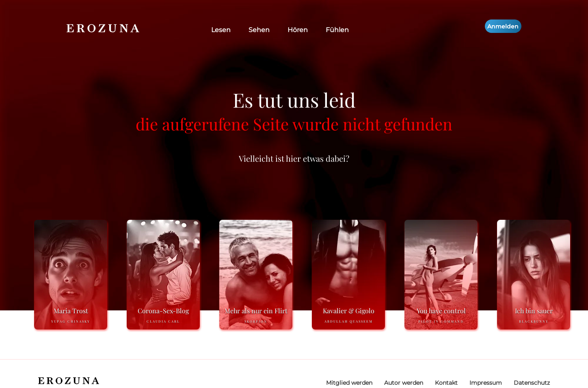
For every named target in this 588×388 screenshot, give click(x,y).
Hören (298, 30)
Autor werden (404, 383)
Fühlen (337, 30)
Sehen (259, 30)
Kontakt (446, 383)
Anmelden (503, 26)
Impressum (486, 383)
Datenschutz (532, 383)
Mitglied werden (349, 383)
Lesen (221, 30)
